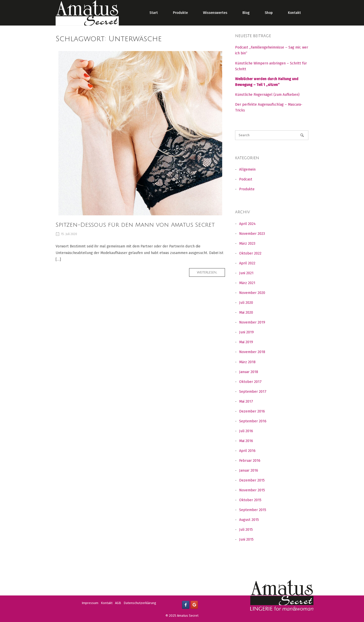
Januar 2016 (249, 470)
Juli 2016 (246, 431)
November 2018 (252, 352)
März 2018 (247, 362)
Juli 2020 (246, 303)
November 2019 (252, 322)
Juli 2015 (246, 530)
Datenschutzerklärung (140, 603)
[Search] (302, 135)
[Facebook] (186, 605)
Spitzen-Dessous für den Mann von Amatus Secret (135, 225)
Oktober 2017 (250, 382)
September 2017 (253, 392)
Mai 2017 (246, 401)
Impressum (90, 603)
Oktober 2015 (250, 500)
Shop (269, 13)
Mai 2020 (246, 313)
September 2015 (253, 510)
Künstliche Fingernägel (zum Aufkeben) (267, 95)
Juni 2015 (246, 539)
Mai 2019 (246, 342)
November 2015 (252, 490)
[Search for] (272, 135)
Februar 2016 (250, 461)
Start (154, 13)
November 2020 (252, 293)
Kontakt (294, 13)
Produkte (180, 13)
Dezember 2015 (252, 480)
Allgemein (247, 169)
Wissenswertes (215, 13)
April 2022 (247, 263)
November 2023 (252, 234)
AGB (118, 603)
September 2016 (253, 421)
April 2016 (247, 451)
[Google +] (194, 605)
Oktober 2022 (250, 253)
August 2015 (249, 520)
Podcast (246, 179)
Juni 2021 (246, 273)
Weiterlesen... (211, 274)
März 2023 (247, 244)
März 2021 (247, 283)
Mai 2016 (246, 441)
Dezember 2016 (252, 411)
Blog (246, 13)
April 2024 (247, 224)
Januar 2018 (249, 372)
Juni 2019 (246, 332)
